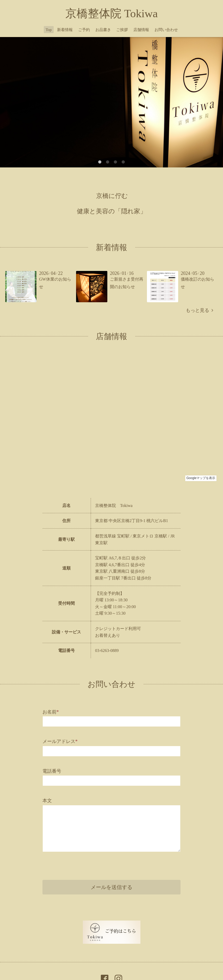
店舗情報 (141, 30)
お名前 (51, 712)
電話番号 (52, 771)
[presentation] (82, 864)
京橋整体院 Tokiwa (112, 13)
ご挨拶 (122, 30)
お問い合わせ (166, 30)
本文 (47, 801)
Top (49, 30)
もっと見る (199, 310)
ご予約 (84, 30)
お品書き (103, 30)
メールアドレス (60, 741)
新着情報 (65, 30)
